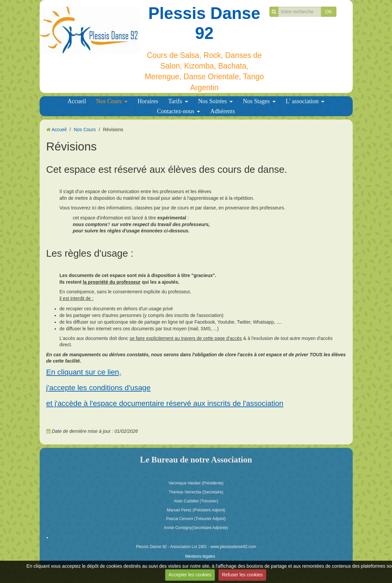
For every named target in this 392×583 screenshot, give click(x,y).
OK (328, 12)
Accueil (77, 101)
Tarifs (175, 101)
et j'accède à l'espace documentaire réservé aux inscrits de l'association (165, 403)
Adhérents (222, 111)
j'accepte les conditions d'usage (99, 388)
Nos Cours (109, 101)
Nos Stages (256, 101)
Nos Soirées (213, 101)
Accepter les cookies (190, 575)
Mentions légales (200, 556)
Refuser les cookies (242, 575)
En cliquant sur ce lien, (84, 372)
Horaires (148, 101)
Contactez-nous (176, 111)
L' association (302, 101)
